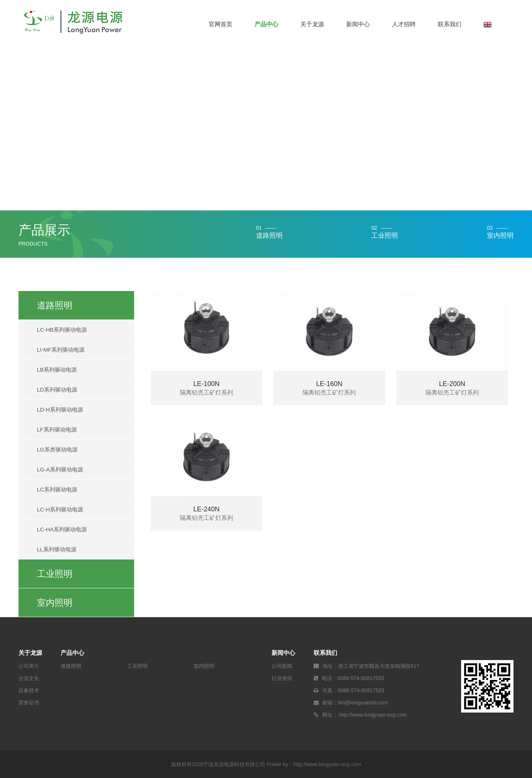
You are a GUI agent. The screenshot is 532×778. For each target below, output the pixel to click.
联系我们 (450, 24)
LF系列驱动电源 (57, 429)
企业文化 (29, 678)
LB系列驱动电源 (57, 370)
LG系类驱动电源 (57, 449)
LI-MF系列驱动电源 (61, 350)
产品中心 (266, 24)
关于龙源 (312, 24)
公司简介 (29, 666)
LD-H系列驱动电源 (60, 410)
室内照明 (55, 603)
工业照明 (55, 574)
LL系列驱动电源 (57, 549)
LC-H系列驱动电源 (60, 509)
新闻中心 (358, 24)
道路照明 (55, 305)
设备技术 (29, 690)
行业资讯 (282, 678)
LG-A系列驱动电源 (60, 469)
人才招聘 (404, 24)
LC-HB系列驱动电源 (62, 330)
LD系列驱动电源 (57, 390)
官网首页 (221, 24)
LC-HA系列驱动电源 (62, 529)
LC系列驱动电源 (57, 489)
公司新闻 (282, 666)
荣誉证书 (29, 703)
